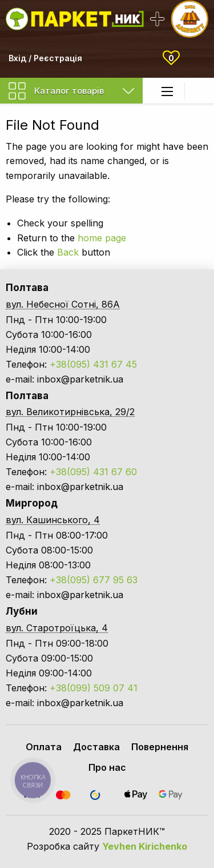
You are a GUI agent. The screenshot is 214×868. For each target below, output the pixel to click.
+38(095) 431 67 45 (93, 364)
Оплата (44, 747)
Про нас (107, 767)
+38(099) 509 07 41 (94, 688)
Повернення (160, 747)
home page (102, 238)
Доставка (96, 747)
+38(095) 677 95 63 (94, 580)
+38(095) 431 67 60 (93, 472)
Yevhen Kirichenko (145, 846)
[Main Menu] (167, 91)
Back (68, 252)
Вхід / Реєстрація (45, 58)
